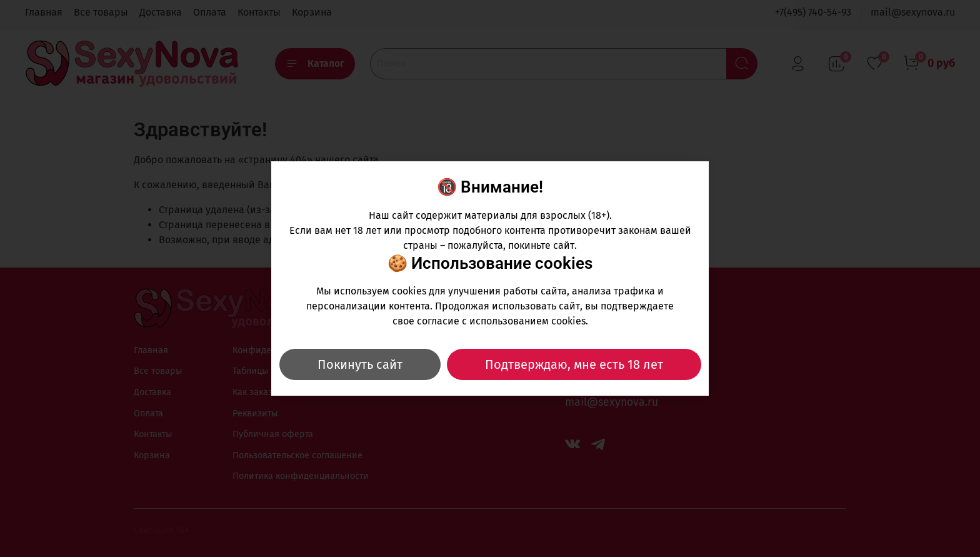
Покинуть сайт (360, 364)
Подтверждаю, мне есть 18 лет (574, 364)
